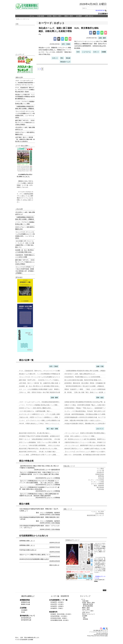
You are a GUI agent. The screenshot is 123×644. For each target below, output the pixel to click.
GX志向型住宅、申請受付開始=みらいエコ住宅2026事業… (83, 377)
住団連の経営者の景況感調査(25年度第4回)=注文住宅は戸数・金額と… (87, 402)
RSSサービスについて (88, 614)
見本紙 (23, 612)
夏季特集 (101, 476)
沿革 (84, 617)
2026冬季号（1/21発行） (57, 604)
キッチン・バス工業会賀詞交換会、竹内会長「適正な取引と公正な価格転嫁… (89, 411)
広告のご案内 (86, 609)
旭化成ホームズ (65, 62)
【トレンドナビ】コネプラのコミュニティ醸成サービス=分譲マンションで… (89, 452)
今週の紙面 (41, 16)
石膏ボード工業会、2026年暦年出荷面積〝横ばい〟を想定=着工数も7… (87, 405)
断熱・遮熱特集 (99, 486)
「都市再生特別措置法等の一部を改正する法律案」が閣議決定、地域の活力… (89, 386)
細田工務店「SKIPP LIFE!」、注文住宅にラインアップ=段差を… (40, 380)
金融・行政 (100, 366)
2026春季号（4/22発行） (57, 602)
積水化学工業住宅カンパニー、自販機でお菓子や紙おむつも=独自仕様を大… (89, 449)
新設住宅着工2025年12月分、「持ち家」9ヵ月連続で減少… (38, 452)
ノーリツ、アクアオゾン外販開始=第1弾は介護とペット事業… (39, 405)
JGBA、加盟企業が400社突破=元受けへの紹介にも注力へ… (83, 420)
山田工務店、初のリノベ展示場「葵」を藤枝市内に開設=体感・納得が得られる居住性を (25, 139)
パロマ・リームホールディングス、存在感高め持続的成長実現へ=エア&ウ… (43, 402)
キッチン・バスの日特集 (96, 480)
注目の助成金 (56, 515)
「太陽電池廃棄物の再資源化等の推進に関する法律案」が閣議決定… (86, 371)
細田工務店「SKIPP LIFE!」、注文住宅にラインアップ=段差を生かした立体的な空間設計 (25, 122)
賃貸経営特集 (100, 474)
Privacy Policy (91, 636)
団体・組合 (100, 398)
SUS (78, 52)
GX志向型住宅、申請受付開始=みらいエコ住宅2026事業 (25, 256)
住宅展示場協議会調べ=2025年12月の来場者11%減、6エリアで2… (86, 417)
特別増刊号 (56, 470)
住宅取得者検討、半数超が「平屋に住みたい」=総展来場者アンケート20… (88, 408)
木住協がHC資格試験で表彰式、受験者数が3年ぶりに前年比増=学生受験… (88, 424)
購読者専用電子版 (101, 10)
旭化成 (68, 58)
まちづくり (100, 429)
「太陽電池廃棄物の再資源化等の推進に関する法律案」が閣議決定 (25, 107)
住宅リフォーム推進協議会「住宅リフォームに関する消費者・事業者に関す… (44, 442)
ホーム (32, 16)
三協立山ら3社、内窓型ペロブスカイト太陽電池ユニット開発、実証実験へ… (43, 417)
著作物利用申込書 (26, 620)
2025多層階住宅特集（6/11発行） (60, 620)
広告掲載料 (24, 610)
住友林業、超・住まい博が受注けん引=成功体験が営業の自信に (25, 251)
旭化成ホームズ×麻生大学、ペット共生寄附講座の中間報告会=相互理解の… (43, 374)
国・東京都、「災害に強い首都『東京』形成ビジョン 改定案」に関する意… (89, 392)
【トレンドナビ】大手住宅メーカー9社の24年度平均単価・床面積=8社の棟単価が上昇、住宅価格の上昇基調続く (25, 270)
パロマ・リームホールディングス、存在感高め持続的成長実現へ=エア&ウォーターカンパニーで (25, 83)
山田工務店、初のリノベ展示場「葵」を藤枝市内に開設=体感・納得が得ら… (43, 383)
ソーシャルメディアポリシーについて (98, 632)
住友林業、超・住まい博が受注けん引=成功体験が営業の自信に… (40, 386)
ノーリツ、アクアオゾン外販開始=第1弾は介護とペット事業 (25, 102)
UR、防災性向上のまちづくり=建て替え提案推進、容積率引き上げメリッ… (89, 439)
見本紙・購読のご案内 (54, 16)
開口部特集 (100, 487)
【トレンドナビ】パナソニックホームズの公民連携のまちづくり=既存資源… (43, 377)
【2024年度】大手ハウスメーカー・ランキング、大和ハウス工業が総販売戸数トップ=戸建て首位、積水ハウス (25, 244)
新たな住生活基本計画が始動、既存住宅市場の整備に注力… (84, 380)
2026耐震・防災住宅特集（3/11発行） (61, 614)
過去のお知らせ (54, 565)
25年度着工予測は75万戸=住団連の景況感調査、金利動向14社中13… (41, 436)
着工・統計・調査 (52, 429)
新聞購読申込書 (25, 602)
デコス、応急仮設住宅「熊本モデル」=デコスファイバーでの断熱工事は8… (43, 371)
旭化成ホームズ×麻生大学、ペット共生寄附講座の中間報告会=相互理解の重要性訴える (25, 97)
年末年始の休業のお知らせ (28, 550)
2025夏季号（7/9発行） (57, 608)
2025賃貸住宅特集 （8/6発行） (59, 618)
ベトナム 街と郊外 (98, 512)
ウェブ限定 (100, 469)
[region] (25, 38)
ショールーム (86, 52)
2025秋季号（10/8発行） (57, 606)
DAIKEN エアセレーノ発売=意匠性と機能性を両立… (36, 408)
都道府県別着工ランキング (95, 515)
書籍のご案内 (69, 16)
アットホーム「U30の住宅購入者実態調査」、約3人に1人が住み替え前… (42, 445)
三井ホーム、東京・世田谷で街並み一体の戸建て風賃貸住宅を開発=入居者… (43, 392)
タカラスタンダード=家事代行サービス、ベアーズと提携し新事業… (41, 414)
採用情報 (85, 619)
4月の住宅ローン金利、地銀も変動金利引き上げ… (80, 374)
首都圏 (104, 52)
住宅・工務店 (66, 44)
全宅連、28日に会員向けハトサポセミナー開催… (80, 436)
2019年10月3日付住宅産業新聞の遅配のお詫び (34, 559)
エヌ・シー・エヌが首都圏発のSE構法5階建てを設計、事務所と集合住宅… (43, 389)
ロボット (19, 19)
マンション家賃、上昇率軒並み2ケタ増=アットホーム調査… (38, 455)
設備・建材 (102, 38)
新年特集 (101, 489)
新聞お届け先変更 (88, 604)
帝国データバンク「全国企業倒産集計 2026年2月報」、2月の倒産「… (41, 439)
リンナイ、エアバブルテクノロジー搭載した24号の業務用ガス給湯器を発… (43, 420)
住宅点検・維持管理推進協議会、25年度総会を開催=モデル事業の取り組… (88, 414)
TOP (105, 590)
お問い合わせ (89, 16)
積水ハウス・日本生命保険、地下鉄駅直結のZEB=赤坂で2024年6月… (87, 455)
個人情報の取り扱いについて (101, 630)
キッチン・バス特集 (98, 482)
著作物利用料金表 (26, 618)
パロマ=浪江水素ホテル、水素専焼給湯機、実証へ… (36, 411)
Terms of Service (101, 636)
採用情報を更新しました (27, 541)
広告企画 (101, 478)
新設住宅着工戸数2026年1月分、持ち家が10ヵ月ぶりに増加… (39, 449)
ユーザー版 (49, 470)
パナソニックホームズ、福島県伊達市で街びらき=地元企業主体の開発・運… (89, 445)
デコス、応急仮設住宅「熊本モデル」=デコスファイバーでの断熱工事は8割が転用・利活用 (25, 90)
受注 (62, 58)
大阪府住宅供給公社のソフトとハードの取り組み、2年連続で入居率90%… (88, 442)
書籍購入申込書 (25, 604)
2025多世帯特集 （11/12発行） (59, 616)
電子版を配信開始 (88, 606)
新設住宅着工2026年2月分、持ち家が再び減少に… (35, 433)
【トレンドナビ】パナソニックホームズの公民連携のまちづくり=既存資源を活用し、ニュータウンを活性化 (25, 114)
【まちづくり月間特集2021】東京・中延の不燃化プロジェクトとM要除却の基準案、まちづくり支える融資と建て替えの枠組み (39, 474)
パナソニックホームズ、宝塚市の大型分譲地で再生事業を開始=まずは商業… (89, 433)
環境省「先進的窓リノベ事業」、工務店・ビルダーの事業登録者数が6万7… (89, 389)
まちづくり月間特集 (54, 478)
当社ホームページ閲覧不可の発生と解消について (35, 555)
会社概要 (79, 16)
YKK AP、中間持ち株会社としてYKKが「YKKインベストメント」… (41, 424)
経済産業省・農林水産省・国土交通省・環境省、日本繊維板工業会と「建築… (89, 383)
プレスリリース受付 (88, 611)
